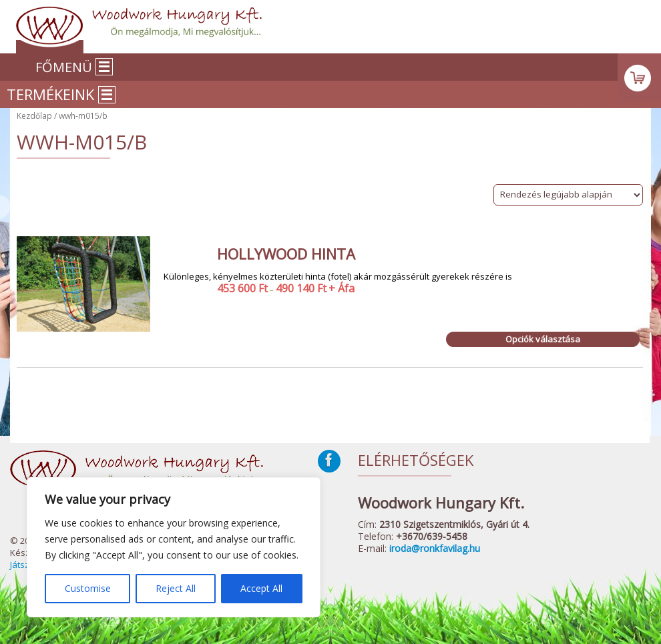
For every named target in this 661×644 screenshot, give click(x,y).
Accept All (261, 588)
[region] (174, 547)
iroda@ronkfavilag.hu (435, 548)
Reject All (176, 588)
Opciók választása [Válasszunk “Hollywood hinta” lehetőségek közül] (543, 339)
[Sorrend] (568, 195)
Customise (88, 588)
